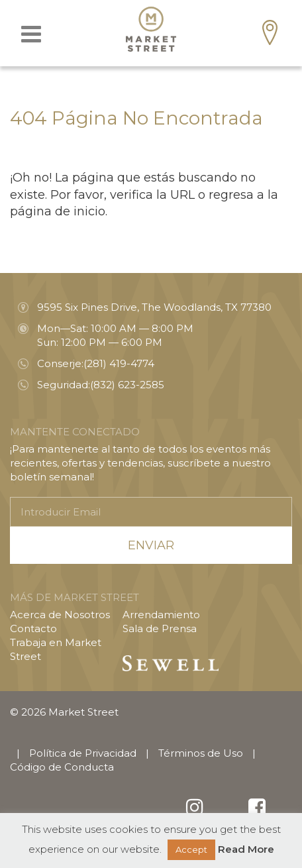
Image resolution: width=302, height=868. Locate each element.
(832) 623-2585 (127, 385)
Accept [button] (191, 849)
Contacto (33, 628)
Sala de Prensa (160, 628)
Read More (246, 849)
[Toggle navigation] (31, 34)
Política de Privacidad (83, 753)
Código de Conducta (62, 767)
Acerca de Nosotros (60, 615)
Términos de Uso (201, 753)
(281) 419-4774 (119, 363)
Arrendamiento (161, 615)
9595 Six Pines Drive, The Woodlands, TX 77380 (154, 307)
